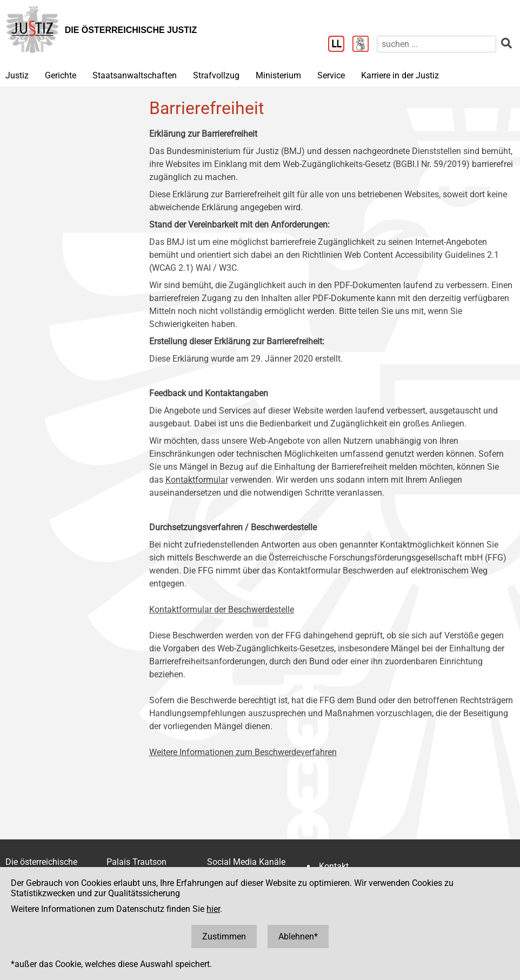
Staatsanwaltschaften (135, 75)
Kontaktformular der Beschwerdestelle (222, 609)
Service (331, 75)
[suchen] (436, 44)
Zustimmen (224, 936)
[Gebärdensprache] (365, 45)
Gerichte (61, 75)
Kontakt (334, 866)
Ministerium (278, 75)
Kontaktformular (197, 480)
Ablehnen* (298, 936)
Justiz (17, 75)
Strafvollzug (216, 75)
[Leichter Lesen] (340, 45)
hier (213, 909)
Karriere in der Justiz (400, 75)
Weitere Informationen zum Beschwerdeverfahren (243, 752)
